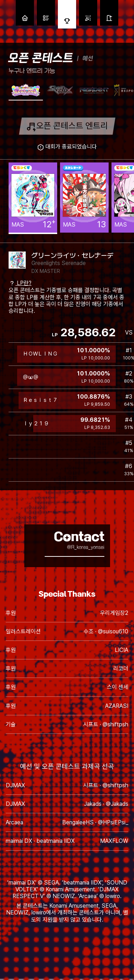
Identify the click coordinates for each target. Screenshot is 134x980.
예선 (88, 58)
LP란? (20, 283)
